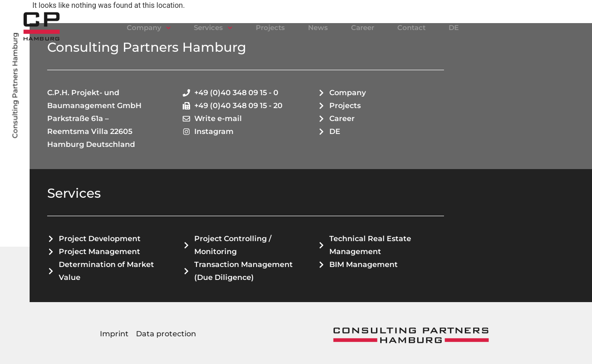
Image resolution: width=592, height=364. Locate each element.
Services (213, 28)
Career (363, 27)
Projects (270, 27)
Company (149, 28)
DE (454, 27)
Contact (411, 27)
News (318, 27)
